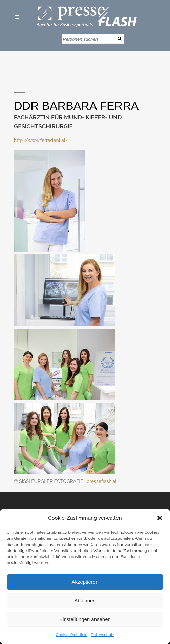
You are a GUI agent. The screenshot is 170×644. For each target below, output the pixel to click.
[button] (160, 518)
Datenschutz (102, 635)
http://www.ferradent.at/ (41, 140)
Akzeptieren (85, 582)
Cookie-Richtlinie (71, 635)
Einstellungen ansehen (85, 619)
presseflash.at (102, 481)
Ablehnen (85, 601)
